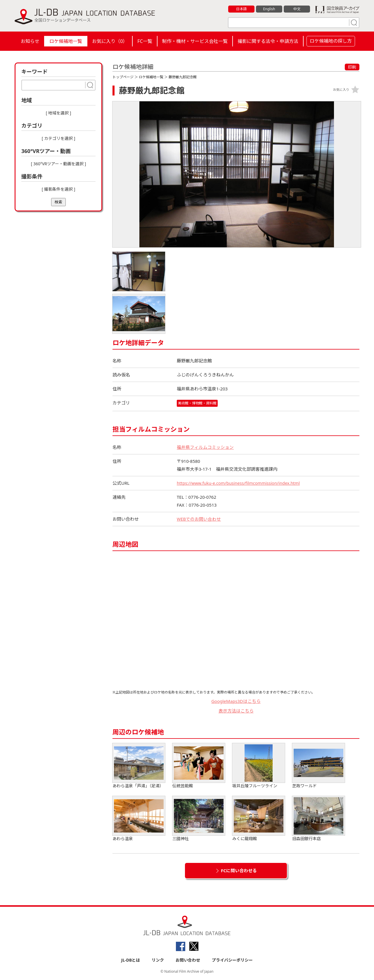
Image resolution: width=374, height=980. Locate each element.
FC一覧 (145, 41)
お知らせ (30, 41)
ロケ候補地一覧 (66, 41)
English (269, 9)
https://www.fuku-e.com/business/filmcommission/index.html (240, 483)
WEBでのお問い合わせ (199, 519)
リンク (158, 960)
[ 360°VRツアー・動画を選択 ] (59, 164)
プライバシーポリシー (232, 960)
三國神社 (199, 819)
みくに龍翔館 (259, 819)
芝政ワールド (318, 766)
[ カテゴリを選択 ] (59, 138)
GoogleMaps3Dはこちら (236, 701)
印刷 (352, 67)
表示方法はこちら (236, 711)
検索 (58, 202)
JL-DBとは (131, 960)
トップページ (123, 77)
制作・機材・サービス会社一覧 (195, 41)
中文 (297, 9)
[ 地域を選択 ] (59, 113)
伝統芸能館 (199, 766)
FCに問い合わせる (239, 870)
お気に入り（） (110, 41)
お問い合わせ (188, 960)
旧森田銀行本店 (318, 819)
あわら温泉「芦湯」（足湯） (139, 766)
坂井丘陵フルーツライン (259, 766)
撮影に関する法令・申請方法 (268, 41)
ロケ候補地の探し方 (331, 41)
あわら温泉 (139, 819)
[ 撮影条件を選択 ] (59, 189)
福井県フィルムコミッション (205, 447)
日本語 (241, 9)
